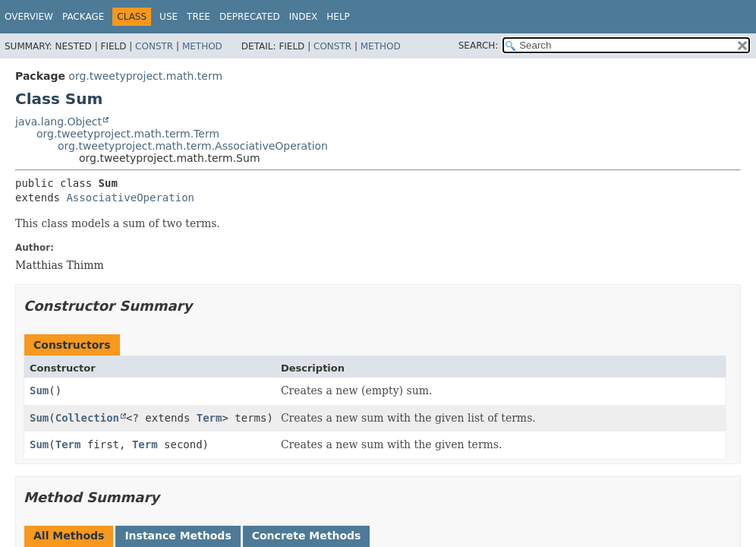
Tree (198, 17)
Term (209, 418)
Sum (39, 390)
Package (83, 17)
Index (304, 17)
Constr (154, 46)
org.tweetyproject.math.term (145, 76)
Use (169, 17)
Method (202, 46)
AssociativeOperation (130, 198)
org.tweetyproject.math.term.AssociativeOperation (193, 146)
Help (338, 17)
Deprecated (250, 17)
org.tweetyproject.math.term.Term (128, 134)
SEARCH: (479, 46)
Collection (87, 418)
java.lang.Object (58, 122)
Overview (29, 17)
